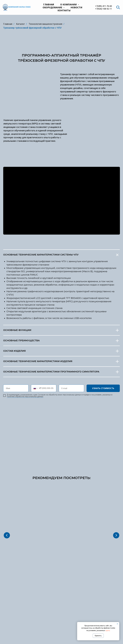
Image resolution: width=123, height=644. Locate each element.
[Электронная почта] (114, 620)
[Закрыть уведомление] (117, 624)
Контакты (64, 10)
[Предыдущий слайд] (7, 510)
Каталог (20, 24)
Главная (49, 4)
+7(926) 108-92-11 (103, 9)
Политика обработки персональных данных (61, 629)
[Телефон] (110, 620)
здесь (108, 630)
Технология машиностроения (45, 24)
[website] (118, 7)
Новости (76, 7)
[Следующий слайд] (116, 510)
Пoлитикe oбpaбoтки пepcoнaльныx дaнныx (25, 396)
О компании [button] (69, 4)
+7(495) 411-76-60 (103, 6)
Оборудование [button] (53, 7)
